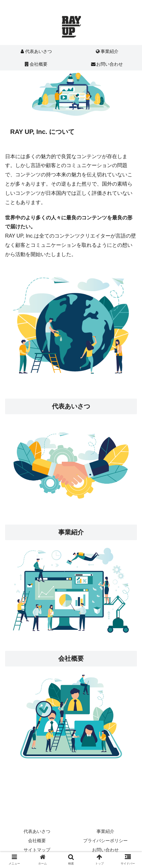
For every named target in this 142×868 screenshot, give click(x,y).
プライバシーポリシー (105, 841)
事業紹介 (71, 532)
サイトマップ (37, 850)
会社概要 (37, 841)
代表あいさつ (71, 406)
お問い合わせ (105, 850)
